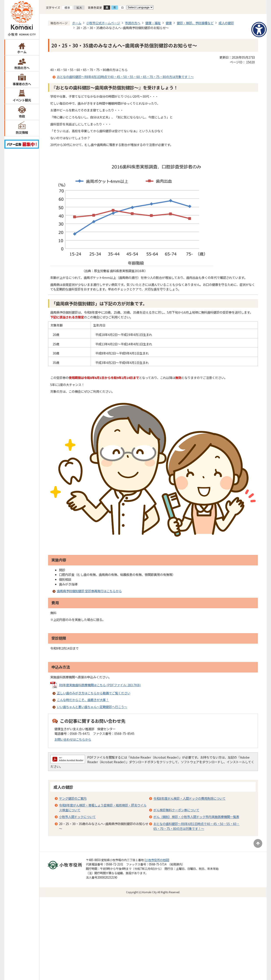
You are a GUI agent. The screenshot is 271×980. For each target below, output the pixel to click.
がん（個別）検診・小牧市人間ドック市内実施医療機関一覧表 (196, 817)
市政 (22, 116)
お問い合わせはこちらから (73, 739)
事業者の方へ (22, 84)
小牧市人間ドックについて (77, 817)
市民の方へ (22, 68)
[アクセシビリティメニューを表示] (259, 30)
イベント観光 (22, 100)
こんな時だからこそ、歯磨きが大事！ (83, 700)
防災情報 (22, 132)
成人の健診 (226, 23)
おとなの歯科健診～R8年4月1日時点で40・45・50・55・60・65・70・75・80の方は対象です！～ (125, 77)
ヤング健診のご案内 (73, 798)
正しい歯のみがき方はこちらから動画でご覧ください (94, 693)
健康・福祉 (153, 23)
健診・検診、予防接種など (195, 23)
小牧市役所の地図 (157, 860)
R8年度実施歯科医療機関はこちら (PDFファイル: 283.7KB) (100, 685)
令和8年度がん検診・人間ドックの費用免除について (189, 798)
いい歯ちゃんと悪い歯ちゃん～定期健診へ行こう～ (92, 707)
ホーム (22, 52)
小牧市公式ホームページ (103, 23)
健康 (169, 23)
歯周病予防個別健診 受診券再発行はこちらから (89, 591)
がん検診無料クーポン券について (176, 810)
